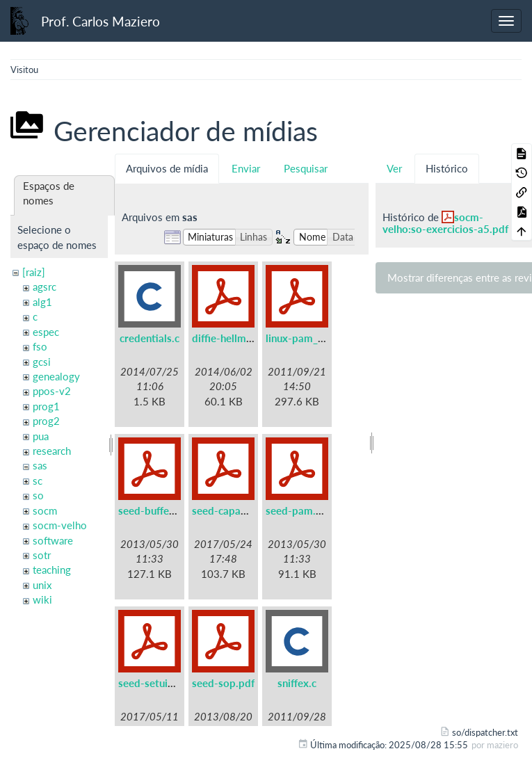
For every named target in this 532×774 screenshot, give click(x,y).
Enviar (246, 168)
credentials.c (150, 338)
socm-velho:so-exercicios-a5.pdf (445, 223)
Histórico (447, 168)
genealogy (56, 376)
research (52, 451)
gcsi (42, 362)
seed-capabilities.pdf (242, 510)
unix (42, 585)
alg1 (42, 302)
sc (38, 481)
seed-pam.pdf (299, 510)
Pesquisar (306, 168)
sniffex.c (297, 683)
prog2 (46, 421)
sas (40, 465)
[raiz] (34, 272)
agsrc (45, 287)
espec (46, 332)
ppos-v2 (52, 391)
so (38, 495)
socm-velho (60, 525)
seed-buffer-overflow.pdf (178, 510)
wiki (42, 599)
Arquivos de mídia (167, 168)
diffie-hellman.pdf (234, 338)
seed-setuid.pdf (155, 683)
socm (45, 510)
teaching (52, 570)
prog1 (46, 406)
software (53, 540)
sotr (42, 555)
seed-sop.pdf (223, 683)
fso (40, 346)
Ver (394, 168)
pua (41, 436)
